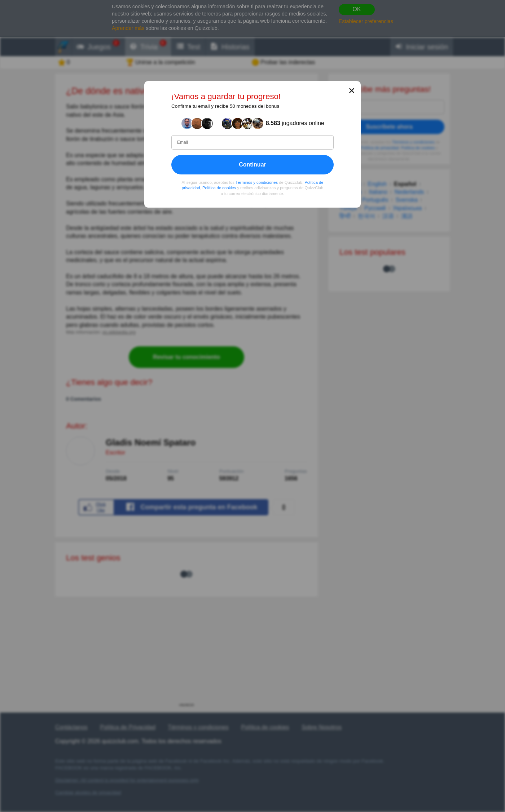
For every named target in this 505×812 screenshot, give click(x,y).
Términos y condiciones (257, 182)
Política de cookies (219, 188)
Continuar (252, 165)
